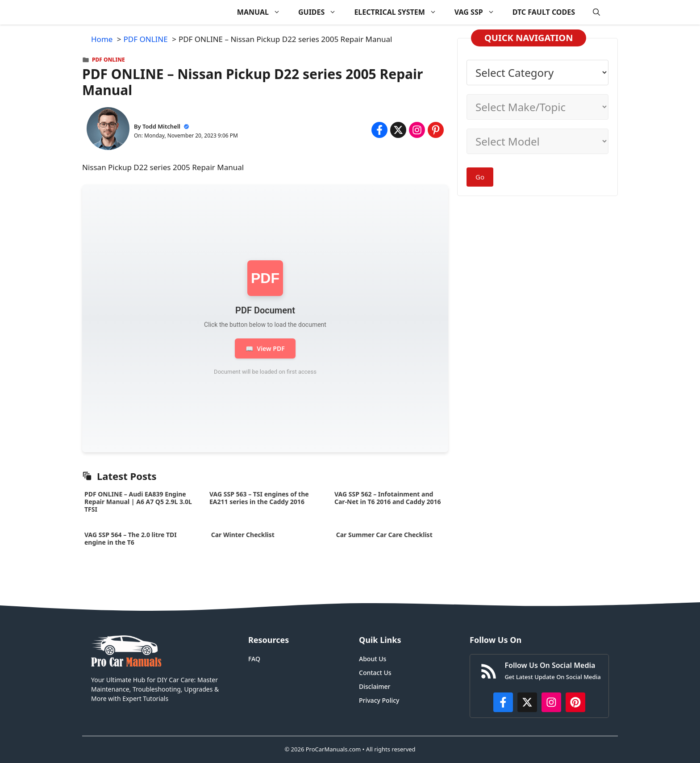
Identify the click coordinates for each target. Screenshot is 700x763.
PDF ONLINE (108, 60)
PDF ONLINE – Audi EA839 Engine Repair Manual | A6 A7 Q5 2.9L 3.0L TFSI (138, 502)
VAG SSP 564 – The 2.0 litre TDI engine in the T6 (131, 538)
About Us (373, 659)
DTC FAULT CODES (544, 12)
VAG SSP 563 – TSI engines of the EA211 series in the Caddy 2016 (259, 498)
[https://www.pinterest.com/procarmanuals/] (575, 702)
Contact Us (375, 673)
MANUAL (263, 12)
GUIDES (322, 12)
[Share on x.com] (398, 130)
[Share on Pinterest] (436, 130)
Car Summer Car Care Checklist (384, 535)
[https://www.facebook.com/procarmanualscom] (503, 702)
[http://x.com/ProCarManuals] (527, 702)
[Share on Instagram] (417, 130)
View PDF (265, 348)
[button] (596, 12)
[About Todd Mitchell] (108, 130)
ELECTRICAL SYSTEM (400, 12)
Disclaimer (375, 686)
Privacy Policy (379, 700)
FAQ (254, 659)
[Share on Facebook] (379, 130)
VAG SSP (479, 12)
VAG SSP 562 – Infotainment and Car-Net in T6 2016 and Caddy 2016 (388, 498)
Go (480, 177)
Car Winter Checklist (242, 535)
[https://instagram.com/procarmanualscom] (551, 702)
